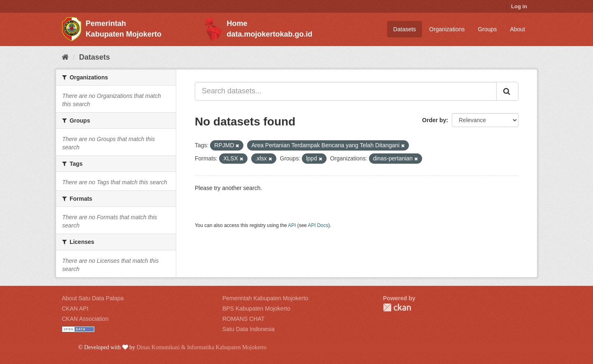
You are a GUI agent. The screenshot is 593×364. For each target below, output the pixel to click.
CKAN (397, 307)
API (292, 225)
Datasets (405, 29)
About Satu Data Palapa (93, 298)
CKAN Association (85, 319)
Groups (487, 29)
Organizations (447, 29)
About (517, 29)
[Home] (65, 57)
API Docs (318, 225)
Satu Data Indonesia (249, 329)
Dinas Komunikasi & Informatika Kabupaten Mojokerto (202, 347)
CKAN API (75, 308)
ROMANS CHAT (243, 319)
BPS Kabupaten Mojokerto (256, 308)
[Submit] (507, 91)
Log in (519, 6)
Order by (434, 120)
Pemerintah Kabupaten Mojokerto (265, 298)
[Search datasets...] (346, 91)
